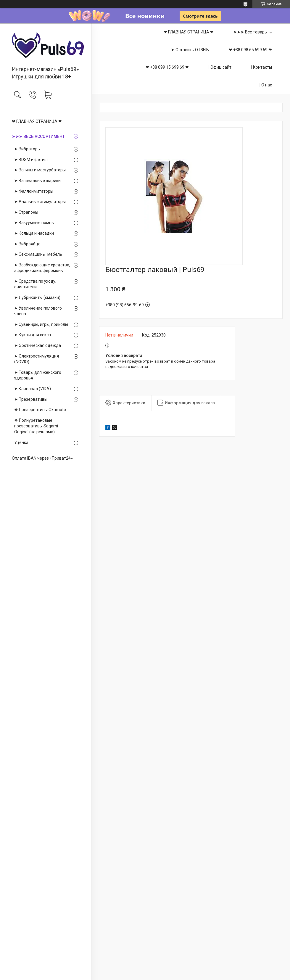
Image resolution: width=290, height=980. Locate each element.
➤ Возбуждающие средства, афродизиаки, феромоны (42, 268)
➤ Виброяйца (27, 244)
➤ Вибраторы (27, 149)
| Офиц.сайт (220, 67)
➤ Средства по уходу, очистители (35, 284)
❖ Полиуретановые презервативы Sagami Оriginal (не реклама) (36, 426)
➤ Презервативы (31, 399)
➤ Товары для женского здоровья (38, 375)
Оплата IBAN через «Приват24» (42, 458)
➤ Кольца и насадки (34, 233)
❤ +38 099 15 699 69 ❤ (167, 67)
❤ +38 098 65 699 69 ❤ (250, 50)
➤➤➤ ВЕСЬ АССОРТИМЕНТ (38, 136)
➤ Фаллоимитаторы (34, 191)
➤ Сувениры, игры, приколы (41, 324)
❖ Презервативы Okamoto (40, 410)
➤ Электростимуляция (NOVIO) (37, 359)
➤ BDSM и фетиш (31, 160)
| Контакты (262, 67)
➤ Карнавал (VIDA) (33, 389)
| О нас (266, 85)
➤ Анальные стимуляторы (40, 202)
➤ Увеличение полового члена (38, 311)
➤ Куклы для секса (33, 335)
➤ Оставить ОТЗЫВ (190, 50)
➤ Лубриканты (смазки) (37, 297)
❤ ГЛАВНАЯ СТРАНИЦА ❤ (37, 121)
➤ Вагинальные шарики (37, 181)
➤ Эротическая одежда (38, 345)
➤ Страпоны (26, 212)
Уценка (21, 442)
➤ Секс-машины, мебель (38, 254)
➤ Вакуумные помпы (34, 223)
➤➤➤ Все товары (250, 32)
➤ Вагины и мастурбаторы (40, 170)
